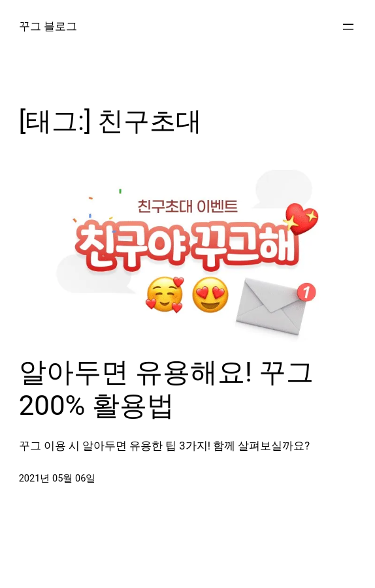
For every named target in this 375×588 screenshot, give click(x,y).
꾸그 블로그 (48, 26)
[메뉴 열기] (348, 27)
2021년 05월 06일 (57, 478)
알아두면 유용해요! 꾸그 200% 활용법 (167, 388)
